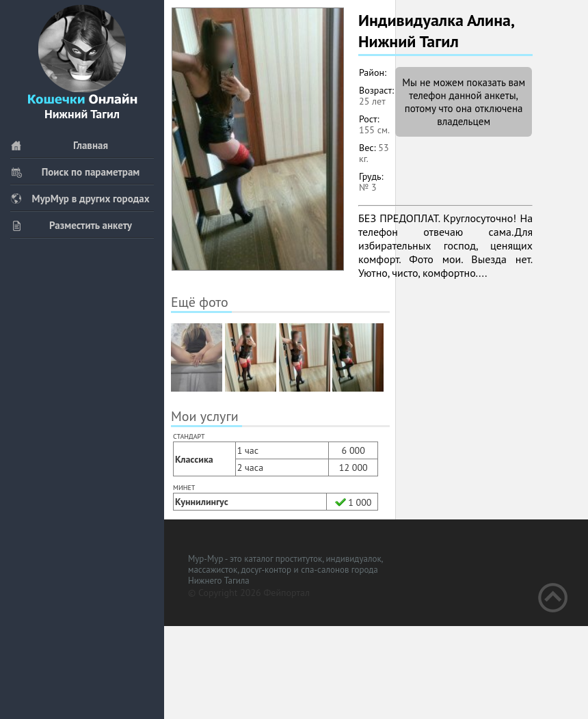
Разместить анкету (71, 225)
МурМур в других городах (80, 199)
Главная (59, 145)
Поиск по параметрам (75, 172)
